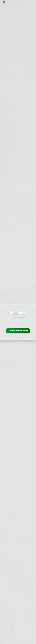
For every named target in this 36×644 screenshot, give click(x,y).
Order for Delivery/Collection (18, 331)
